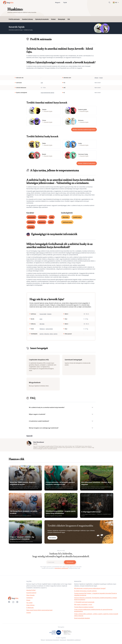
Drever (28, 601)
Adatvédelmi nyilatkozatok (61, 569)
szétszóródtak (49, 329)
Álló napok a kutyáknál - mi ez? (83, 606)
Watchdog (66, 217)
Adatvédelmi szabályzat (74, 641)
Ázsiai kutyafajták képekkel (82, 619)
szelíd (51, 222)
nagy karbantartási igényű (47, 93)
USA (42, 83)
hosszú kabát (43, 314)
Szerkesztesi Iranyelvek (52, 641)
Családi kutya (77, 217)
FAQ (69, 19)
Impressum (63, 641)
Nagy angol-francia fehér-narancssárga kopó (39, 611)
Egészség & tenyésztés (42, 19)
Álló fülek (42, 324)
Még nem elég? (61, 552)
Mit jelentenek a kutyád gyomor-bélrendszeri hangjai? (90, 590)
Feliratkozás (70, 563)
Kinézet (53, 19)
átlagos (96, 78)
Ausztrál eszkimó (31, 594)
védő (52, 217)
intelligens (31, 222)
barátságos (43, 217)
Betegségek (62, 19)
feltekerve (42, 329)
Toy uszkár (29, 604)
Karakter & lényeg (28, 19)
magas (101, 78)
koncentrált (31, 217)
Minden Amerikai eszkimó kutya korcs (84, 130)
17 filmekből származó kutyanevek (84, 603)
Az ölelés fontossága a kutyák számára (85, 592)
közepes (49, 314)
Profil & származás (14, 19)
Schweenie (29, 599)
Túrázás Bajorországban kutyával (84, 608)
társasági (31, 227)
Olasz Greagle (30, 596)
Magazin (58, 2)
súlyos (51, 334)
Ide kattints (53, 539)
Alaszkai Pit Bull (31, 591)
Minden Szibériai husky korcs (87, 163)
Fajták (65, 2)
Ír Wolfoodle (30, 609)
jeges (41, 319)
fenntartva (42, 222)
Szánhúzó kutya (67, 222)
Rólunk (43, 641)
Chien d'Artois (30, 606)
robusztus (47, 334)
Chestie (29, 614)
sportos (42, 334)
